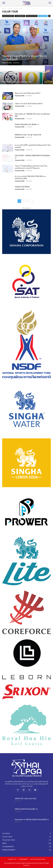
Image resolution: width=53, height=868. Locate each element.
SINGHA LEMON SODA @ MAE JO (26, 809)
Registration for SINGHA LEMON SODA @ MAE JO (32, 820)
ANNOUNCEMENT (8, 16)
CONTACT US (12, 859)
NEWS (10, 9)
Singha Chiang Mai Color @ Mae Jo (27, 124)
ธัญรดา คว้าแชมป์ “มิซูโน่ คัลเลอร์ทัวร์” (28, 93)
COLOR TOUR (43, 16)
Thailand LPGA (7, 63)
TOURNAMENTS (20, 16)
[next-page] (33, 201)
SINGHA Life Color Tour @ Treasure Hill (28, 135)
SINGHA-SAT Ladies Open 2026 (26, 799)
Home (4, 9)
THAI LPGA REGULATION (37, 859)
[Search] (50, 3)
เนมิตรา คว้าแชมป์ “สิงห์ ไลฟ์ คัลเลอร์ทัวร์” (29, 104)
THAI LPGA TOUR (32, 16)
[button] (4, 3)
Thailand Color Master (22, 187)
